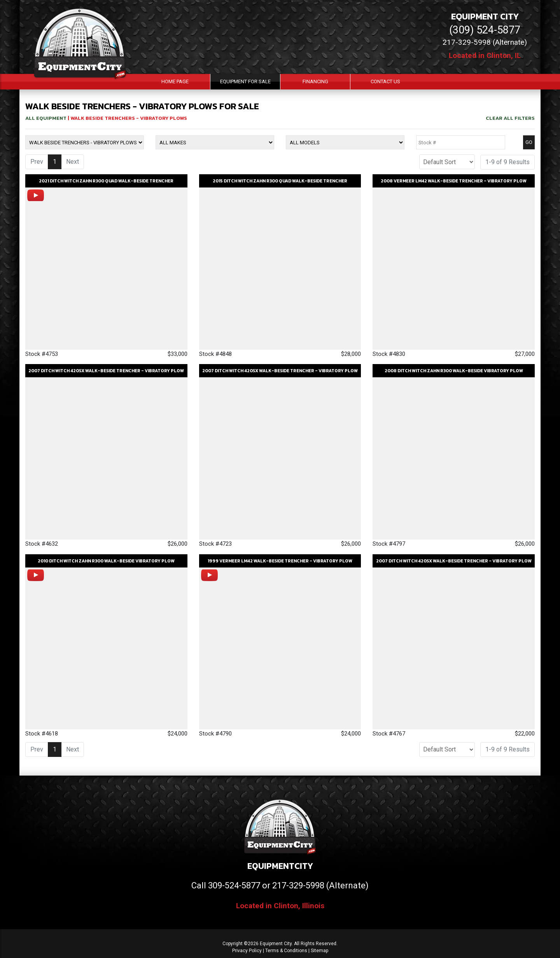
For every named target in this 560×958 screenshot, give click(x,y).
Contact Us (385, 81)
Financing (315, 81)
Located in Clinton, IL (485, 55)
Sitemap (319, 951)
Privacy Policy (247, 951)
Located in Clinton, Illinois (280, 906)
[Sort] (447, 162)
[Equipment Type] (85, 142)
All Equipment (46, 118)
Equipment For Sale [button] (245, 81)
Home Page (175, 81)
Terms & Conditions (286, 951)
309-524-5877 (234, 885)
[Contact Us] (57, 947)
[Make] (215, 142)
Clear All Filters (510, 118)
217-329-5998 (298, 885)
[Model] (345, 142)
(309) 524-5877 (485, 30)
